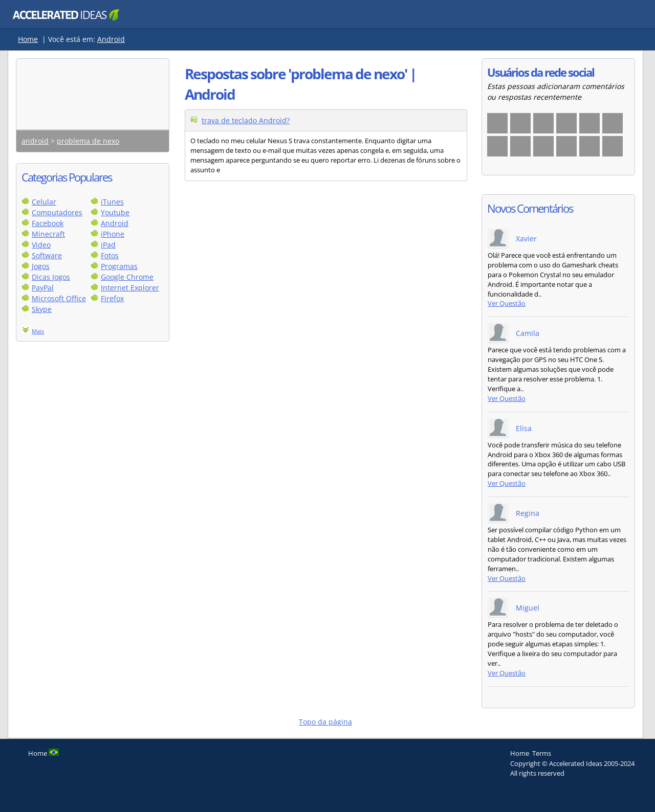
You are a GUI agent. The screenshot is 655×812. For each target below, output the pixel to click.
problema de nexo (88, 141)
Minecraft (48, 234)
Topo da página (325, 722)
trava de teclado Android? (246, 120)
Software (47, 255)
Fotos (110, 255)
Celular (44, 202)
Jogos (41, 266)
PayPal (43, 288)
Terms (542, 753)
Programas (119, 266)
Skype (42, 309)
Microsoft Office (59, 298)
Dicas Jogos (51, 277)
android (35, 141)
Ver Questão (507, 303)
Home (28, 39)
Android (111, 39)
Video (41, 245)
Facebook (48, 223)
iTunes (112, 202)
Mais (38, 331)
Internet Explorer (130, 288)
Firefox (112, 298)
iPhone (113, 234)
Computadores (57, 212)
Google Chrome (127, 277)
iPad (108, 245)
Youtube (115, 212)
